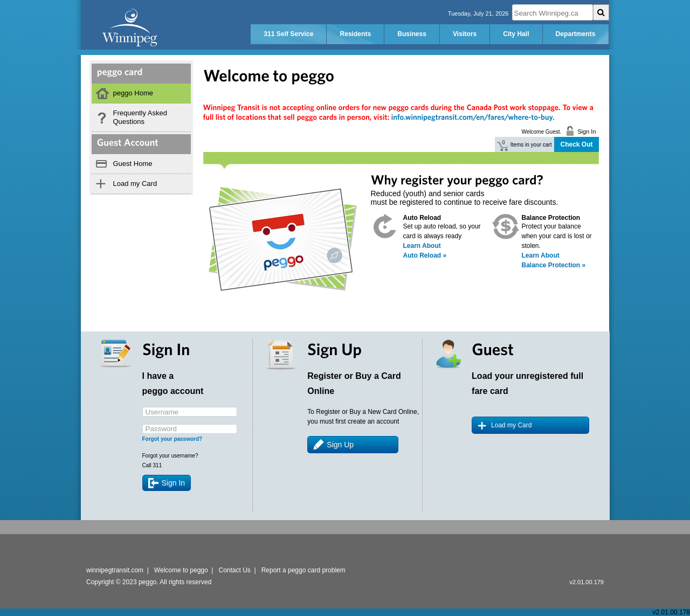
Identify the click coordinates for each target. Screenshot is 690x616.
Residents (355, 34)
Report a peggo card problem (303, 570)
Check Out (576, 144)
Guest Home (133, 164)
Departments (576, 34)
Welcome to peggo (181, 570)
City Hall (516, 34)
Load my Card (135, 184)
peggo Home (133, 93)
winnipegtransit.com (115, 570)
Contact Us (235, 570)
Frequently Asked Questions (140, 117)
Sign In (174, 483)
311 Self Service (288, 34)
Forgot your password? (172, 439)
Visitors (465, 34)
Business (412, 34)
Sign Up (340, 445)
